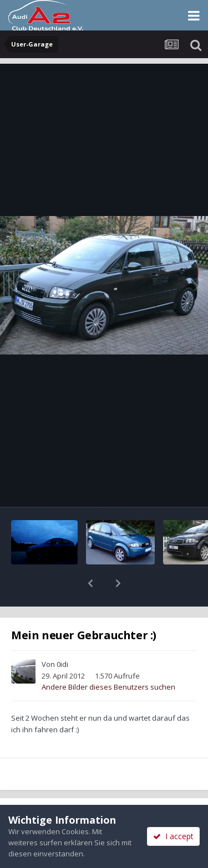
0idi (62, 635)
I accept (173, 836)
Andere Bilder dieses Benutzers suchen (108, 658)
